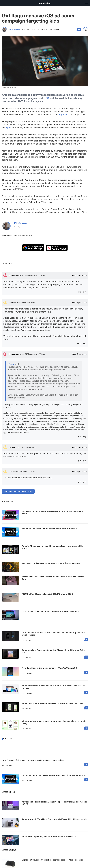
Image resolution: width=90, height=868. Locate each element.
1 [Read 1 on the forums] (86, 639)
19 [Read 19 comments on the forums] (79, 30)
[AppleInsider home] (45, 3)
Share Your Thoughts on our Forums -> (18, 491)
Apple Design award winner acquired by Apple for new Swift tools (53, 703)
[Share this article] (86, 30)
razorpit (12, 447)
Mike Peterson (15, 30)
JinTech (13, 471)
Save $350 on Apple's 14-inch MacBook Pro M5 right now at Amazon (54, 775)
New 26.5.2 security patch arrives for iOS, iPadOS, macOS (49, 668)
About (79, 275)
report (8, 128)
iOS (47, 98)
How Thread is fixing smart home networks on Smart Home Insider (33, 760)
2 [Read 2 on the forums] (86, 728)
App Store (63, 115)
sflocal (12, 303)
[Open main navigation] (86, 3)
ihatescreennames (17, 275)
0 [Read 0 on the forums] (86, 657)
